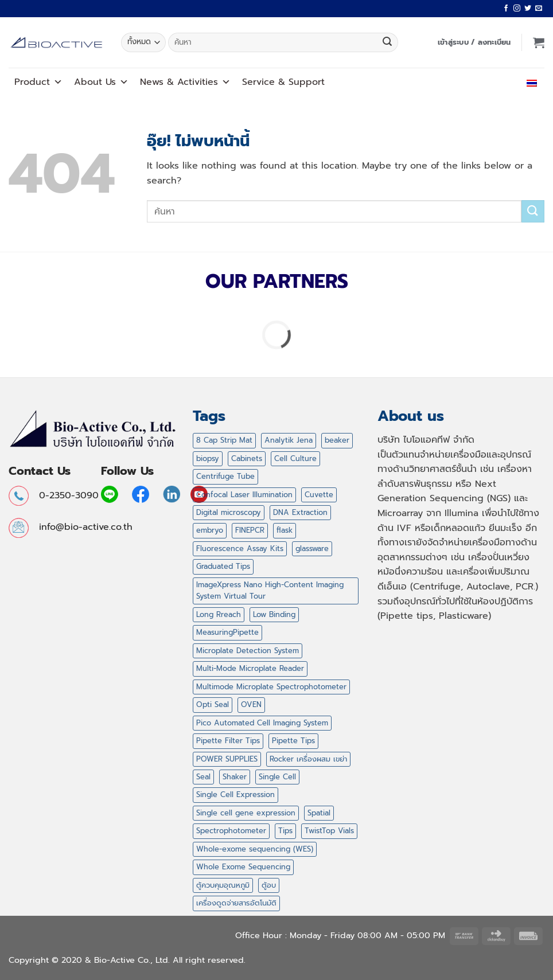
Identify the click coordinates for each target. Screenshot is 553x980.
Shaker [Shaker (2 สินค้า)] (235, 777)
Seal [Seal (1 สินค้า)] (203, 777)
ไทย (529, 82)
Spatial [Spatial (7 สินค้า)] (319, 813)
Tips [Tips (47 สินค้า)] (285, 831)
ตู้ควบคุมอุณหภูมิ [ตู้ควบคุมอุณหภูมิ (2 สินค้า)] (223, 885)
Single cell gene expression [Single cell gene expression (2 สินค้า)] (246, 813)
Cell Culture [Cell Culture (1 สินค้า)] (295, 458)
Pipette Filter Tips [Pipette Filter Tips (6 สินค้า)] (228, 741)
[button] (474, 42)
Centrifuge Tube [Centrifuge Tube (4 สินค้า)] (225, 476)
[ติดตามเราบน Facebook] (506, 9)
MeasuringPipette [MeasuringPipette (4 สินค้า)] (227, 632)
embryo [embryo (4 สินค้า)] (210, 530)
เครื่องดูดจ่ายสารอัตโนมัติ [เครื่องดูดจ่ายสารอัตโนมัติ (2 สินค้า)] (236, 903)
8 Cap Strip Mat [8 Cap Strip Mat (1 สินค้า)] (224, 440)
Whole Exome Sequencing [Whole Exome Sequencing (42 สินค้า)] (243, 867)
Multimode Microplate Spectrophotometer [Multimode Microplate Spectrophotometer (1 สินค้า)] (271, 687)
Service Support (283, 82)
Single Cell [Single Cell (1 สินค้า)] (277, 777)
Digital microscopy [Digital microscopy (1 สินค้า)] (229, 512)
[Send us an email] (539, 9)
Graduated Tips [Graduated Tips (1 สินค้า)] (223, 566)
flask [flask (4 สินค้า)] (285, 530)
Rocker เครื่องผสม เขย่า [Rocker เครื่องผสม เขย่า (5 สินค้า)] (308, 759)
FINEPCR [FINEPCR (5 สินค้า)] (250, 530)
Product (38, 82)
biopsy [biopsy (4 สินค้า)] (208, 458)
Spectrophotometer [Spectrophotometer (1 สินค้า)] (231, 831)
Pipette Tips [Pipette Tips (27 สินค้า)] (293, 741)
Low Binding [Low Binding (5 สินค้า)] (274, 614)
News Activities (185, 82)
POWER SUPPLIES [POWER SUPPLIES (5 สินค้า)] (227, 759)
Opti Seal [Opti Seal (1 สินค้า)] (213, 704)
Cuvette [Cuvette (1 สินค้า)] (319, 495)
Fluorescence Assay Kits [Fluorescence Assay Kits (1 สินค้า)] (240, 548)
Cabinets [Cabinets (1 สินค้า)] (247, 458)
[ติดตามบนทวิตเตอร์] (528, 9)
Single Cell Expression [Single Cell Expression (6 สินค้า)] (235, 794)
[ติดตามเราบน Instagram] (517, 9)
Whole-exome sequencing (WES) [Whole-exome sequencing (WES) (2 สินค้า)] (255, 849)
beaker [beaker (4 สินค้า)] (337, 440)
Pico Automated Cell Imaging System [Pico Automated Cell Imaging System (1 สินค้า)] (262, 723)
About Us (101, 82)
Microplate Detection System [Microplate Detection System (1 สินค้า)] (248, 651)
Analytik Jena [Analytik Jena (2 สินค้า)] (289, 440)
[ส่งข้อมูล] (387, 42)
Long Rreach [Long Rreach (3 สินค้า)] (219, 614)
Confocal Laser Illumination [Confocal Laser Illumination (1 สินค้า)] (244, 495)
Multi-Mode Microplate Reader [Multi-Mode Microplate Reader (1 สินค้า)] (250, 668)
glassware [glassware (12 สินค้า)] (312, 548)
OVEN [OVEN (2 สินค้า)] (251, 704)
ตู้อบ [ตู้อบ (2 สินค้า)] (269, 885)
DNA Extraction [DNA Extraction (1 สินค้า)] (300, 512)
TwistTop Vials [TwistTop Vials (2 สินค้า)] (329, 831)
